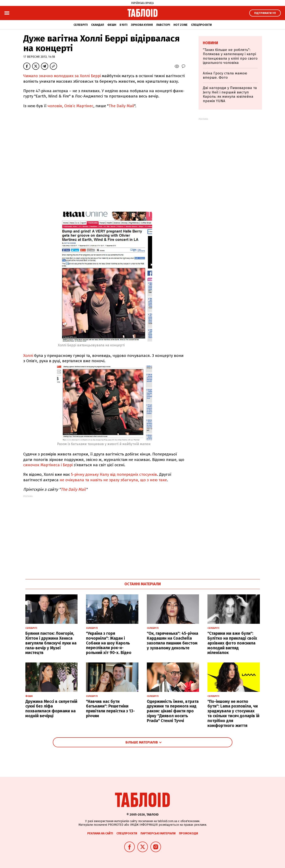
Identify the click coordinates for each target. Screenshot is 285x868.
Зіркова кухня (142, 25)
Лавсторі (163, 25)
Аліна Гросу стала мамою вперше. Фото (225, 75)
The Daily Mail (121, 106)
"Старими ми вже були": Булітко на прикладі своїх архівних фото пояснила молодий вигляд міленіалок (232, 643)
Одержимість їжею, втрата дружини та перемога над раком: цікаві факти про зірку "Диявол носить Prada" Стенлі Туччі (173, 711)
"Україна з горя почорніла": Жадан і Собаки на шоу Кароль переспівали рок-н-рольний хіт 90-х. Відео (109, 643)
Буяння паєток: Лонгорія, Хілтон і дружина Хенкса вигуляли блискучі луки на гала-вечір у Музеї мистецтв (51, 643)
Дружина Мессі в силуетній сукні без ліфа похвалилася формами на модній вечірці (51, 709)
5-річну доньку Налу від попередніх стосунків (114, 474)
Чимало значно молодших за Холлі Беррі (63, 76)
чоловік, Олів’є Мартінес (70, 106)
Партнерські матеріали (158, 833)
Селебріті (81, 25)
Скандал (97, 25)
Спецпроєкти (201, 25)
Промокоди (188, 833)
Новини (210, 43)
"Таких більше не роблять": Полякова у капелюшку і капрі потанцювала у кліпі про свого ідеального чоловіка (230, 56)
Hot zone (181, 25)
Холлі (28, 356)
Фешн (112, 25)
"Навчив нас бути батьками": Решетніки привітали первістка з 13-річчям (110, 709)
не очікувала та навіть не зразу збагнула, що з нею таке (113, 480)
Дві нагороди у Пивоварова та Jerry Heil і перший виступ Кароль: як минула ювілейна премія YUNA (230, 94)
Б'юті (123, 25)
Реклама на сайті (100, 833)
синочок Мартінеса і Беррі (48, 465)
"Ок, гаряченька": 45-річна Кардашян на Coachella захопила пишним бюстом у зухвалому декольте (172, 641)
